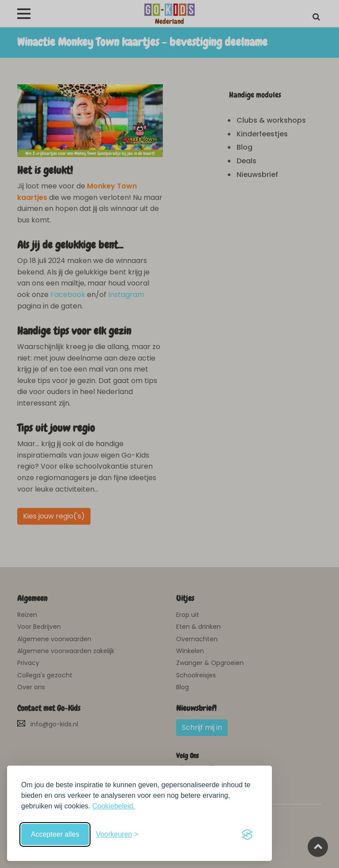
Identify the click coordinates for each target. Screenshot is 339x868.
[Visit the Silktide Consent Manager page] (247, 834)
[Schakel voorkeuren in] (117, 834)
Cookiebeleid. (114, 806)
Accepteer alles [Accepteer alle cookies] (55, 834)
